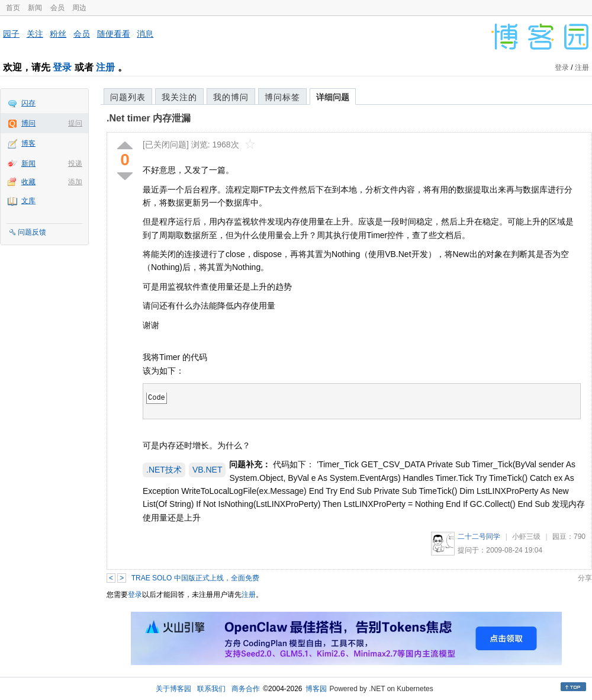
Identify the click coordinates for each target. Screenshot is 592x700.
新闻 (35, 8)
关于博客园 (173, 689)
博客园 (316, 689)
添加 (75, 182)
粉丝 (58, 34)
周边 (79, 8)
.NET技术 (164, 470)
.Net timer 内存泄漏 (149, 118)
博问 (28, 123)
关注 (35, 34)
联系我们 (211, 689)
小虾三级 (526, 537)
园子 (11, 34)
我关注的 (179, 97)
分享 (585, 578)
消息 (145, 34)
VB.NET (207, 470)
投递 (75, 163)
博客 (28, 143)
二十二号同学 (479, 537)
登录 (62, 67)
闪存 (28, 103)
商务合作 (246, 689)
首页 (13, 8)
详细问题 (333, 97)
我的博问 (231, 97)
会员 (57, 8)
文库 (28, 201)
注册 (105, 67)
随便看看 (114, 34)
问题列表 (128, 97)
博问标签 (282, 97)
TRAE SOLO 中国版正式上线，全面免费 (195, 578)
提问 (75, 123)
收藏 (28, 182)
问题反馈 (32, 232)
